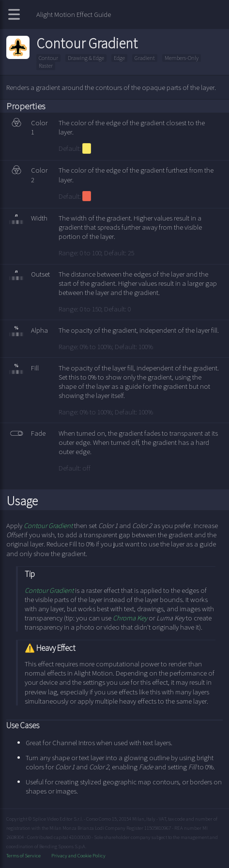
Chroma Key (130, 618)
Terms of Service (24, 855)
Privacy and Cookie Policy (78, 855)
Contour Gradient (48, 525)
